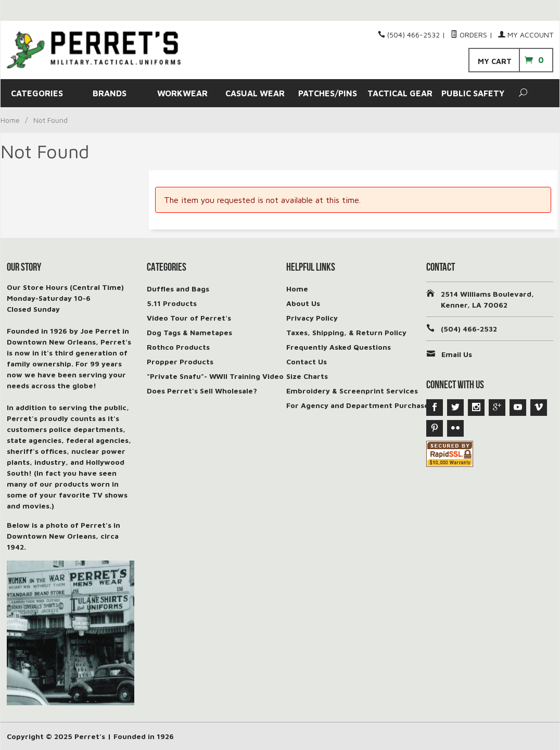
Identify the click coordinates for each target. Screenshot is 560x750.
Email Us (457, 354)
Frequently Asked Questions (339, 347)
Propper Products (180, 361)
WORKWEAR (182, 93)
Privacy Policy (312, 318)
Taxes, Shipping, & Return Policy (346, 332)
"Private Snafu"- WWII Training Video (215, 376)
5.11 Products (172, 303)
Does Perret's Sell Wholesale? (202, 391)
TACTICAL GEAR (400, 93)
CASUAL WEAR (255, 93)
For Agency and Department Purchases (359, 405)
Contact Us (307, 361)
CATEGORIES (37, 93)
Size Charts (307, 376)
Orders (469, 35)
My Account (526, 35)
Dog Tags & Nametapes (189, 332)
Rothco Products (178, 347)
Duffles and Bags (178, 289)
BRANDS (110, 93)
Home (10, 120)
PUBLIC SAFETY (473, 93)
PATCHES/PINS (328, 93)
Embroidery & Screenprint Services (352, 391)
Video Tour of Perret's (189, 318)
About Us (303, 303)
